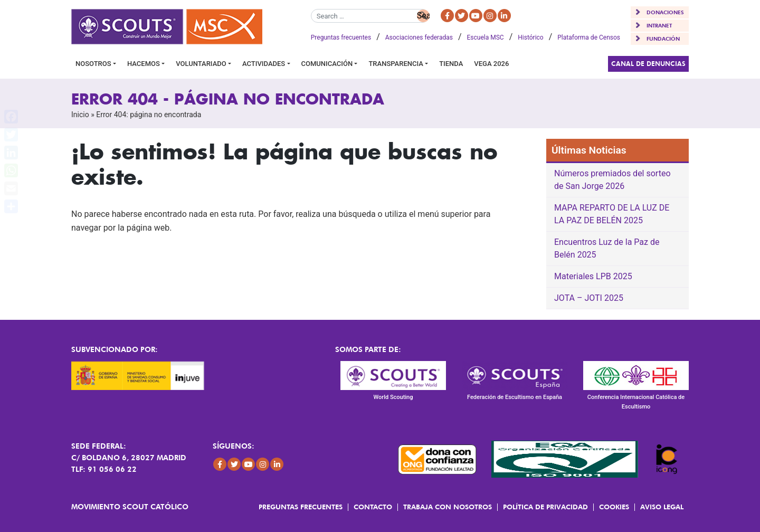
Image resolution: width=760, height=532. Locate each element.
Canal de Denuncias (648, 64)
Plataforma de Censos (589, 37)
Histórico (530, 37)
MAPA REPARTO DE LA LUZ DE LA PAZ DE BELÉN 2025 (612, 214)
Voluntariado (201, 64)
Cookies (614, 507)
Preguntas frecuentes (341, 37)
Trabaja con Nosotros (448, 507)
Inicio (80, 115)
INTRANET (659, 25)
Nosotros (93, 64)
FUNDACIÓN (663, 39)
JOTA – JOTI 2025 (589, 298)
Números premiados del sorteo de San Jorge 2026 (612, 180)
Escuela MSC (486, 37)
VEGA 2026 (491, 64)
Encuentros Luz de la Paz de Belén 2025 (607, 248)
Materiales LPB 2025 (593, 276)
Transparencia (396, 64)
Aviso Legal (662, 507)
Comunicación (327, 64)
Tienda (451, 64)
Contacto (373, 507)
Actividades (264, 64)
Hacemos (144, 64)
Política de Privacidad (545, 507)
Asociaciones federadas (419, 37)
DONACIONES (665, 12)
